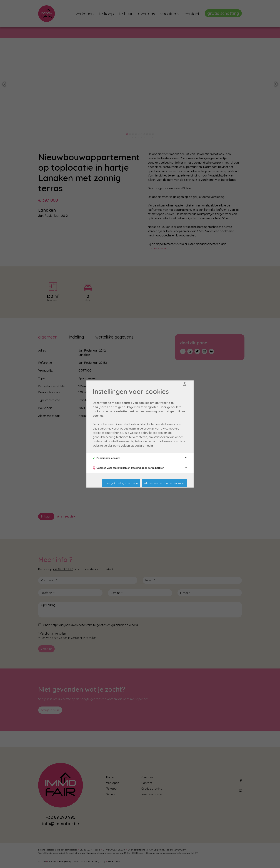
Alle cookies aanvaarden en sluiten (165, 483)
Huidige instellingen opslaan (121, 483)
